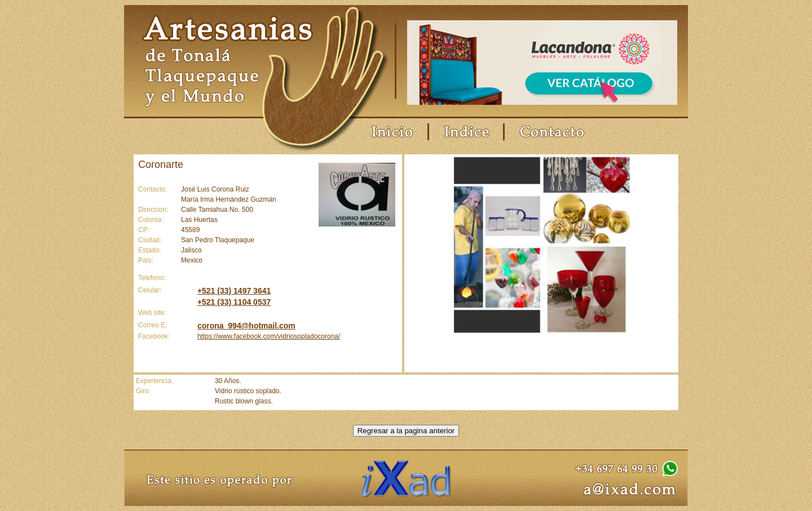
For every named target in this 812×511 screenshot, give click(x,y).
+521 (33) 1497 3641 (234, 291)
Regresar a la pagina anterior (406, 431)
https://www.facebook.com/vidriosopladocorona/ (269, 336)
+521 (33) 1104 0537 (234, 302)
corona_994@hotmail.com (246, 326)
